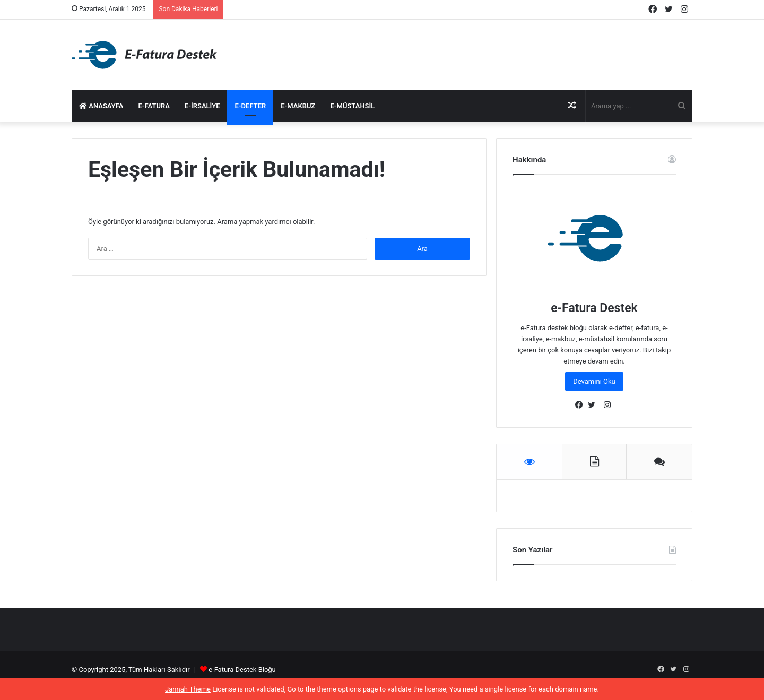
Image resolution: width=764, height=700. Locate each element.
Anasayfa (101, 106)
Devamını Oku (594, 381)
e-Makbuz (298, 106)
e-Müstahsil (352, 106)
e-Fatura (154, 106)
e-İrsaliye (202, 106)
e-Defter (250, 106)
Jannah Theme (188, 689)
